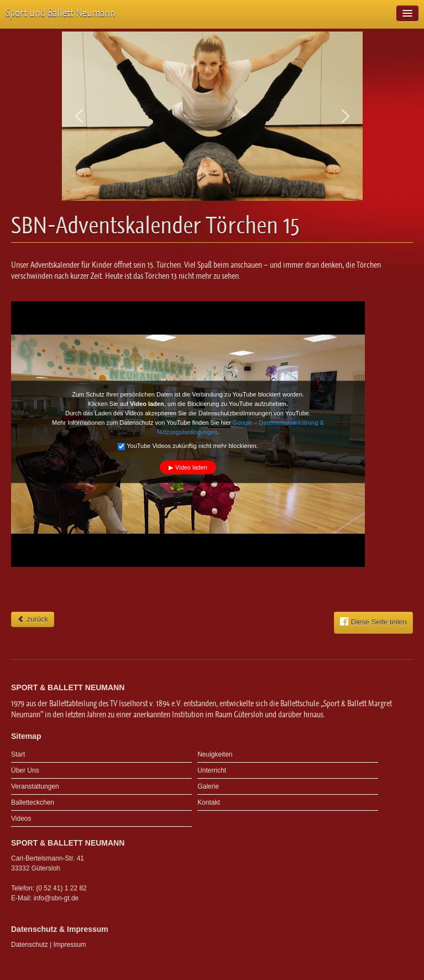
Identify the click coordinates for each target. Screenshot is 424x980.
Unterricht (212, 770)
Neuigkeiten (215, 754)
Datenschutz (30, 945)
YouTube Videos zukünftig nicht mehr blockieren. (188, 446)
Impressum (70, 945)
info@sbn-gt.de (56, 898)
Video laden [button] (191, 467)
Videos (21, 819)
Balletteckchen (33, 802)
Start (18, 754)
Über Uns (25, 770)
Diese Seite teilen (373, 622)
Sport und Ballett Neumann (61, 13)
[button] (79, 116)
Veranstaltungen (35, 786)
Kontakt (209, 802)
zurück (33, 619)
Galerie (208, 786)
